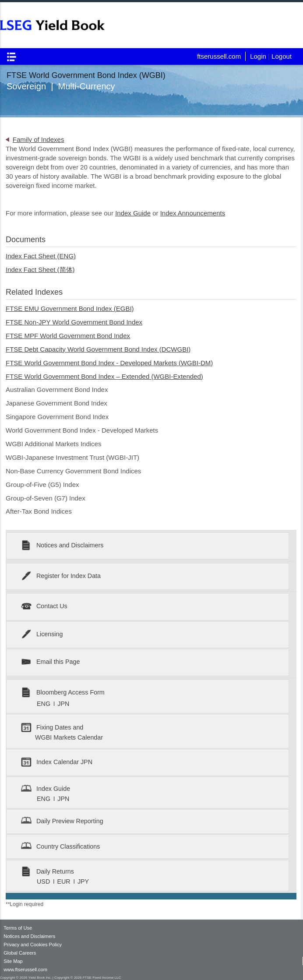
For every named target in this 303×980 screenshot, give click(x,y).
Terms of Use (18, 928)
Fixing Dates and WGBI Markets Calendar (62, 731)
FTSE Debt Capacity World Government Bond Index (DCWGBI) (98, 349)
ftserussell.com (219, 56)
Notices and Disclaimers (62, 546)
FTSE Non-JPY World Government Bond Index (74, 322)
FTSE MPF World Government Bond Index (68, 336)
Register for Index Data (61, 576)
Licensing (42, 635)
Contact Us (44, 607)
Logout (282, 56)
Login (258, 56)
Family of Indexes (39, 139)
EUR (64, 881)
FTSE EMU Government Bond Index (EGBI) (70, 308)
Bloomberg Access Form (63, 693)
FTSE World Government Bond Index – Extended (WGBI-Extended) (104, 376)
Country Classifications (60, 846)
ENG (44, 704)
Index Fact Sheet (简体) (40, 270)
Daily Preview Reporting (62, 821)
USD (44, 881)
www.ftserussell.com (25, 969)
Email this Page (50, 662)
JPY (83, 881)
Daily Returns (48, 871)
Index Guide (133, 213)
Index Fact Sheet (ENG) (41, 256)
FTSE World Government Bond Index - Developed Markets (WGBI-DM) (109, 363)
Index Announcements (193, 213)
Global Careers (20, 953)
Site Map (13, 961)
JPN (63, 704)
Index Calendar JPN (57, 763)
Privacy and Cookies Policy (33, 945)
